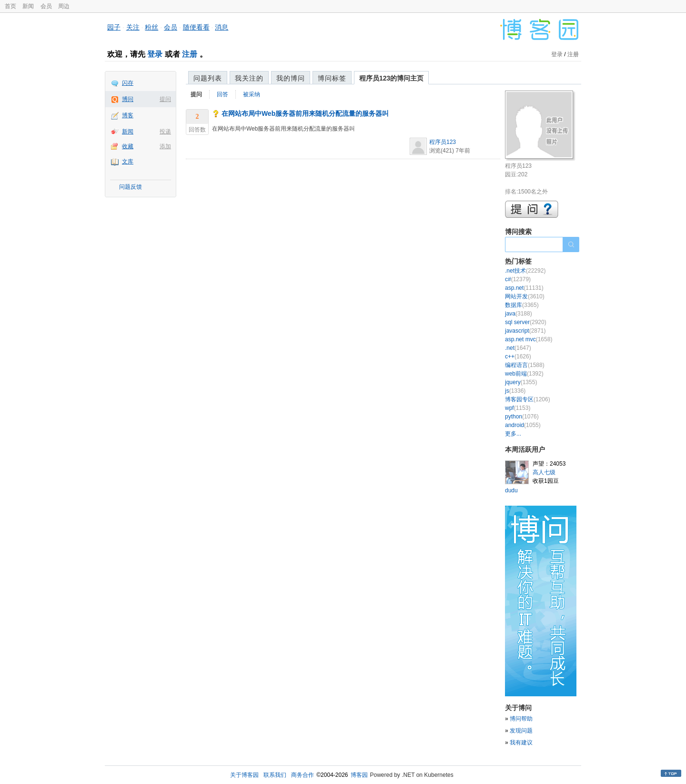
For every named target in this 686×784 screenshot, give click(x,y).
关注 (133, 27)
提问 (165, 99)
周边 (64, 6)
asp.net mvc (529, 339)
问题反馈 (131, 187)
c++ (518, 356)
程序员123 (443, 142)
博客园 (359, 775)
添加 (165, 146)
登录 (155, 54)
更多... (513, 434)
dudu (511, 490)
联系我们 (275, 775)
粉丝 (151, 27)
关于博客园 (244, 775)
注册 (190, 54)
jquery (521, 382)
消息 (222, 27)
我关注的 (249, 78)
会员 (46, 6)
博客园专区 (528, 399)
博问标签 (332, 78)
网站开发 (525, 296)
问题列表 (208, 78)
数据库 (522, 305)
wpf (518, 408)
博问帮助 (521, 719)
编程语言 (525, 365)
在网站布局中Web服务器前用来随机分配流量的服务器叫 (305, 113)
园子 (114, 27)
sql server (526, 322)
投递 (165, 132)
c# (518, 279)
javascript (525, 331)
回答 (222, 94)
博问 (128, 99)
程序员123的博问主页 (391, 78)
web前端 (524, 374)
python (522, 417)
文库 (128, 162)
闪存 (128, 83)
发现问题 (521, 731)
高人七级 (544, 472)
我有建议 (521, 743)
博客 (128, 115)
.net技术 (525, 271)
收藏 (128, 146)
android (523, 425)
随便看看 (196, 27)
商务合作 (303, 775)
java (519, 314)
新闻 (28, 6)
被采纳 (252, 94)
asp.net (524, 288)
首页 (10, 6)
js (515, 391)
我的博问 (291, 78)
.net (518, 348)
